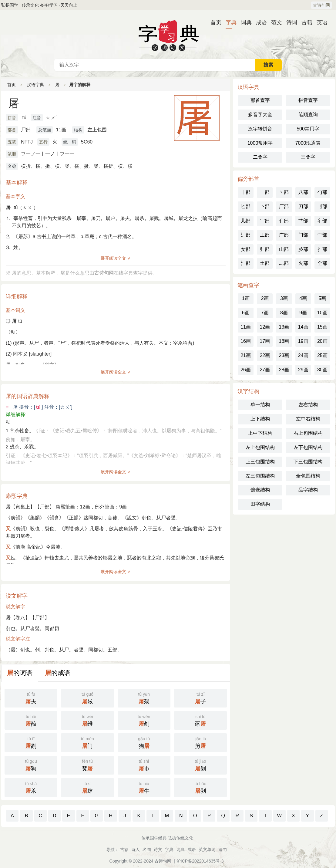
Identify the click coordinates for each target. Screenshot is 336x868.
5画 (322, 298)
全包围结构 (308, 476)
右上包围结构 (308, 433)
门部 (303, 235)
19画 (303, 341)
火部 (303, 263)
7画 (265, 313)
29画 (303, 370)
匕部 (246, 206)
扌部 (322, 249)
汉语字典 (35, 85)
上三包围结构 (260, 462)
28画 (284, 370)
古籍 (304, 22)
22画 (265, 355)
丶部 (284, 192)
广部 (284, 235)
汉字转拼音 (260, 129)
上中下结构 (260, 433)
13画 (284, 327)
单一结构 (260, 405)
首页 (213, 22)
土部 (265, 263)
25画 (322, 355)
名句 (147, 849)
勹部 (322, 192)
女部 (246, 249)
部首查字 (260, 100)
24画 (303, 355)
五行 (43, 142)
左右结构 (308, 405)
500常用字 (308, 129)
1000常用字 (260, 143)
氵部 (246, 263)
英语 (320, 22)
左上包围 (97, 130)
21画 (246, 355)
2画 (265, 298)
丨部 (246, 192)
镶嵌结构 (260, 490)
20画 (322, 341)
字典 (229, 22)
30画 (322, 370)
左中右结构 (308, 419)
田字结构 (260, 504)
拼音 (12, 118)
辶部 (246, 235)
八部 (303, 192)
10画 (322, 313)
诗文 (158, 849)
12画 (265, 327)
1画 (246, 298)
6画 (246, 313)
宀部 (322, 235)
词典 (244, 22)
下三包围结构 (308, 462)
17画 (265, 341)
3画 (284, 298)
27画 (265, 370)
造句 (223, 849)
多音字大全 (260, 115)
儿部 (246, 221)
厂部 (284, 206)
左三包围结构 (260, 476)
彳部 (322, 221)
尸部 (26, 130)
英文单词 (207, 849)
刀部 (303, 206)
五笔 (12, 142)
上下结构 (260, 419)
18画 (284, 341)
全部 (322, 263)
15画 (322, 327)
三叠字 (308, 157)
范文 (274, 22)
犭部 (265, 249)
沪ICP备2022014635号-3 (200, 861)
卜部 (265, 206)
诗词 (289, 22)
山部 (284, 249)
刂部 (322, 206)
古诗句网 (321, 5)
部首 (12, 130)
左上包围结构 (260, 447)
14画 (303, 327)
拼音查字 (308, 100)
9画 (303, 313)
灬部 (284, 263)
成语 (259, 22)
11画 (61, 130)
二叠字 (260, 157)
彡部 (303, 249)
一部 (265, 192)
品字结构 (308, 490)
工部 (265, 235)
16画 (246, 341)
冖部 (265, 221)
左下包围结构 (308, 447)
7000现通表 (308, 143)
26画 (246, 370)
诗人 (136, 849)
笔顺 (12, 154)
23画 (284, 355)
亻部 (284, 221)
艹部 (303, 221)
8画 (284, 313)
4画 (303, 298)
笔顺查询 (308, 115)
